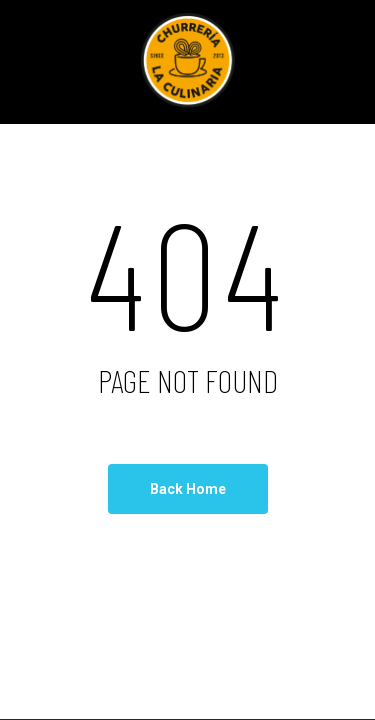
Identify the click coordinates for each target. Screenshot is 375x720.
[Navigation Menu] (51, 62)
